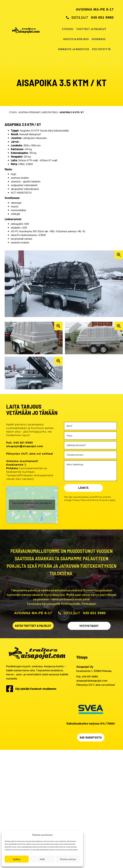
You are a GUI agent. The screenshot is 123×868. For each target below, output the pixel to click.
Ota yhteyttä (101, 49)
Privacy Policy (79, 500)
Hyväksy (17, 859)
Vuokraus (99, 39)
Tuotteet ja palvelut (91, 29)
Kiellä (42, 859)
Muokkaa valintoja (68, 859)
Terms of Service (100, 500)
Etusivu (68, 29)
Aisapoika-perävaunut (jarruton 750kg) (38, 112)
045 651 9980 (102, 17)
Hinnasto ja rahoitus (74, 49)
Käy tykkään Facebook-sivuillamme (36, 689)
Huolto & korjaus (76, 39)
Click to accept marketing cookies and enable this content (32, 505)
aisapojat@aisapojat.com (92, 680)
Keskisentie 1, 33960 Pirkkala (94, 671)
